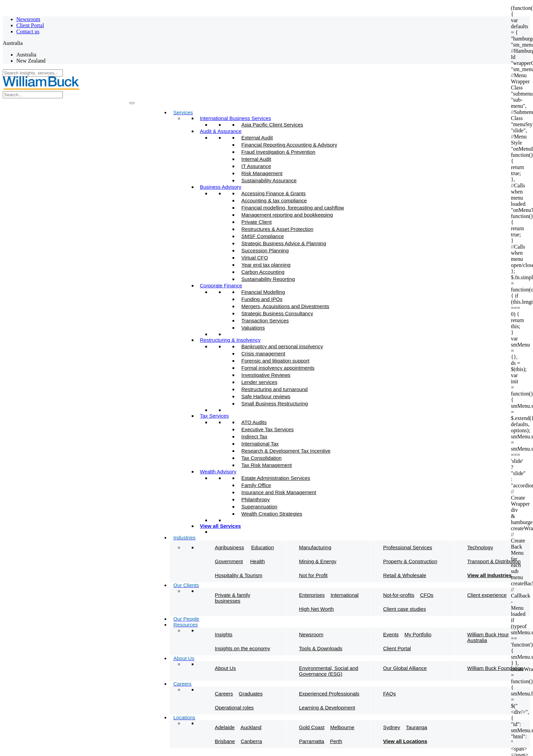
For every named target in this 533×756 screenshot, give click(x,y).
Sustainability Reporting (268, 279)
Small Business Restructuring (275, 404)
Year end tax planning (266, 265)
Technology (480, 547)
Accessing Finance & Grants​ (273, 193)
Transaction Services (265, 321)
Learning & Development (327, 708)
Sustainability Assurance (269, 180)
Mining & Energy (318, 561)
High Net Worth (316, 609)
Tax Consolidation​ (261, 458)
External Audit (257, 138)
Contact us (28, 31)
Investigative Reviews (266, 375)
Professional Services (408, 547)
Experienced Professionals (329, 694)
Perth (336, 741)
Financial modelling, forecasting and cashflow (293, 208)
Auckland (251, 727)
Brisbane (225, 741)
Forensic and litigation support (275, 361)
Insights (224, 634)
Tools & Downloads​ (321, 648)
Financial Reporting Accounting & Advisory (289, 145)
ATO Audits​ (254, 422)
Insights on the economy (243, 648)
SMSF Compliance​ (263, 236)
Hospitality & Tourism (239, 575)
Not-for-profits (399, 595)
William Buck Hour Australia (488, 637)
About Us (225, 668)
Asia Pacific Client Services (272, 125)
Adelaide (225, 727)
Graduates (251, 694)
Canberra (251, 741)
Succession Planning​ (265, 250)
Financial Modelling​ (263, 292)
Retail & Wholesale (405, 575)
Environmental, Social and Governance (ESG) (329, 671)
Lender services (259, 382)
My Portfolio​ (418, 634)
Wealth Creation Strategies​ (272, 514)
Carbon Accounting (263, 272)
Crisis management (263, 354)
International (345, 595)
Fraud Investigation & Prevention (278, 152)
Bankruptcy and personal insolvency (282, 346)
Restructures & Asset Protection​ (277, 229)
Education (263, 547)
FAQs (390, 694)
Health (257, 561)
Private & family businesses (233, 598)
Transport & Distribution (494, 561)
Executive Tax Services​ (268, 429)
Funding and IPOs (262, 299)
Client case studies (405, 609)
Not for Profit (313, 575)
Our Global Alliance (405, 668)
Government (229, 561)
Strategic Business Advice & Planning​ (284, 243)
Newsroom (28, 19)
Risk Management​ (262, 173)
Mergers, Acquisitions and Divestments (285, 306)
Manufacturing (315, 547)
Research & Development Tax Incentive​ (286, 451)
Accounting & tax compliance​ (274, 200)
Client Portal (30, 25)
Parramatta (312, 741)
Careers (224, 694)
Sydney (392, 727)
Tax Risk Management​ (266, 465)
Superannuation (259, 507)
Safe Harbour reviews (266, 396)
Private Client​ (256, 222)
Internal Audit (256, 159)
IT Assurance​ (256, 166)
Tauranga (417, 727)
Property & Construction (410, 561)
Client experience (487, 595)
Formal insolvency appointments (278, 368)
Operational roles (234, 708)
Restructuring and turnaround (274, 389)
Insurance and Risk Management (279, 492)
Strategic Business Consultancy (277, 313)
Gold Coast (312, 727)
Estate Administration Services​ (276, 478)
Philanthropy (255, 499)
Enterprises (312, 595)
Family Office (256, 485)
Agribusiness (229, 547)
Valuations (253, 328)
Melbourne (342, 727)
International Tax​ (260, 444)
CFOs (427, 595)
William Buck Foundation (495, 668)
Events (391, 634)
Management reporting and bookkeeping (287, 215)
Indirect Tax (254, 436)
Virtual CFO (255, 258)
